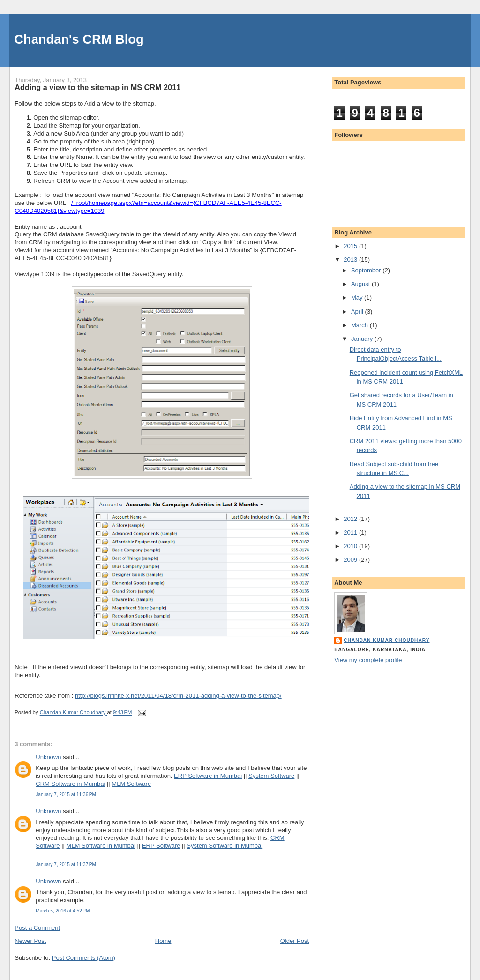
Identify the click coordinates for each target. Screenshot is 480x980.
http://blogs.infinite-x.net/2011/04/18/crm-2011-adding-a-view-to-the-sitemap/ (178, 696)
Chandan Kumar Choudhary (386, 640)
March (360, 325)
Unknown (48, 757)
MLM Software (131, 784)
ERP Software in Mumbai (208, 776)
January (363, 339)
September (367, 270)
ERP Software (161, 846)
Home (163, 941)
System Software (271, 776)
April (358, 312)
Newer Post (30, 941)
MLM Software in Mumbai (101, 846)
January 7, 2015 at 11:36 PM (66, 795)
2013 (351, 260)
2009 (351, 560)
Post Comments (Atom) (84, 958)
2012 (351, 519)
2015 (351, 246)
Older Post (295, 941)
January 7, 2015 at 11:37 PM (66, 864)
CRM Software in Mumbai (70, 784)
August (361, 284)
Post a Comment (37, 928)
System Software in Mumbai (225, 846)
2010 (351, 546)
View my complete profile (368, 660)
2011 (351, 532)
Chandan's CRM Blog (79, 39)
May (358, 298)
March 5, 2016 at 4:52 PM (63, 911)
